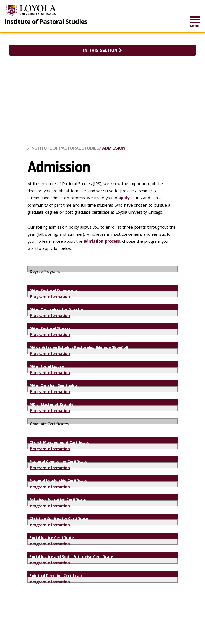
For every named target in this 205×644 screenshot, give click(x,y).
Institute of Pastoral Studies (46, 21)
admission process (102, 241)
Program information (50, 354)
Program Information (50, 296)
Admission (114, 148)
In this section (102, 50)
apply (124, 198)
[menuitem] (195, 22)
